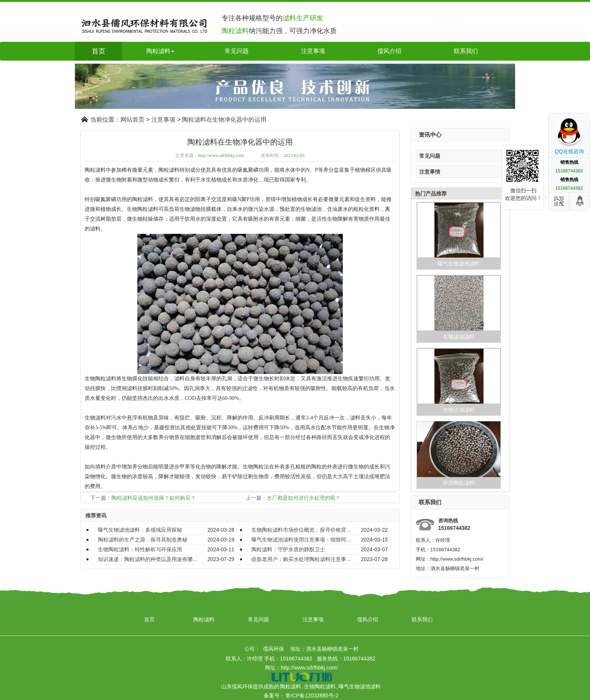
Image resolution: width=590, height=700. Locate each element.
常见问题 (237, 51)
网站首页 (132, 120)
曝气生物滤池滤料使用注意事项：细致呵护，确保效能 (302, 540)
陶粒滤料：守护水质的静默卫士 (288, 549)
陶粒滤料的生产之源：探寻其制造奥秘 (143, 540)
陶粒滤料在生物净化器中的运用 (224, 120)
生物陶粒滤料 (320, 686)
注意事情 (430, 172)
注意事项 (313, 51)
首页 (99, 51)
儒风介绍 (389, 51)
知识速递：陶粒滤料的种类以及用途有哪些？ (148, 559)
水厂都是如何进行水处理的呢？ (304, 498)
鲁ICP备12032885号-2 (312, 695)
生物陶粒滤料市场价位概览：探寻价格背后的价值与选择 (302, 530)
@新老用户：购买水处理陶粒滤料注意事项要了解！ (302, 559)
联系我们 (466, 51)
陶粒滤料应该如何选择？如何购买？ (154, 498)
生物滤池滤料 (459, 337)
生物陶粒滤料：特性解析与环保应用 (140, 549)
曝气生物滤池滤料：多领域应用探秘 (140, 530)
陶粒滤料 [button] (160, 51)
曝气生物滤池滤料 (459, 264)
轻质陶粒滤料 (459, 483)
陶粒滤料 (204, 619)
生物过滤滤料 (459, 410)
